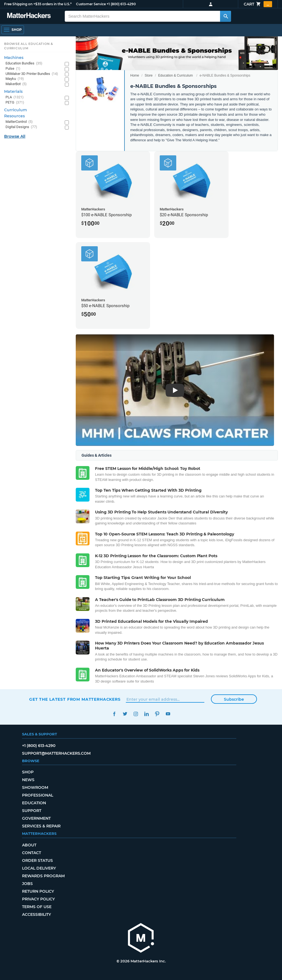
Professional (38, 795)
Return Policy (38, 891)
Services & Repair (41, 826)
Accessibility (36, 914)
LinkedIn (146, 714)
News (28, 780)
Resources (14, 116)
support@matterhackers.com (56, 753)
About (29, 845)
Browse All (15, 136)
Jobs (27, 884)
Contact (32, 853)
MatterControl (19, 122)
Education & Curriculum (175, 75)
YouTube (168, 714)
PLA (15, 97)
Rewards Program (43, 876)
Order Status (37, 860)
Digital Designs (21, 127)
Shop (28, 772)
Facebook (114, 714)
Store (149, 75)
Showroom (35, 787)
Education (34, 803)
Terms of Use (37, 907)
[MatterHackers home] (141, 939)
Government (36, 818)
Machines (14, 58)
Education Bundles (24, 63)
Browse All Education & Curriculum (29, 46)
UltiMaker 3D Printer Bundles (32, 74)
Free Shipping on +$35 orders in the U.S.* (38, 4)
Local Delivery (39, 868)
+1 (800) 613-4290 (121, 4)
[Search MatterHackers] (226, 16)
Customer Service (91, 4)
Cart (258, 4)
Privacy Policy (38, 899)
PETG (15, 103)
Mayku (15, 79)
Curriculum (16, 110)
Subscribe (234, 699)
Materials (13, 91)
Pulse (13, 69)
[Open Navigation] (13, 30)
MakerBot (16, 84)
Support (32, 811)
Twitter (125, 714)
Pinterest (157, 714)
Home (135, 75)
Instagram (136, 714)
